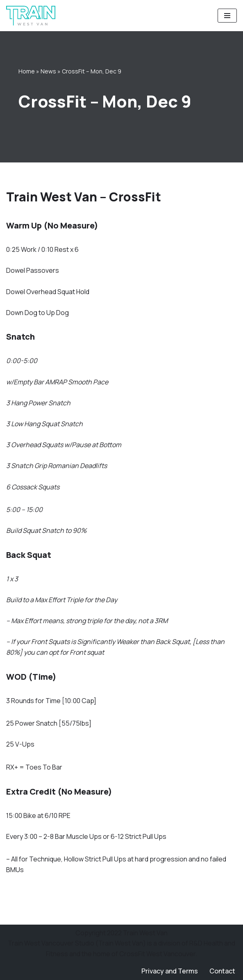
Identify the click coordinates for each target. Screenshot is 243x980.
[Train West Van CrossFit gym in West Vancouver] (31, 16)
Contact (222, 971)
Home (27, 71)
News (48, 71)
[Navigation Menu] (227, 16)
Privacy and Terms (170, 971)
